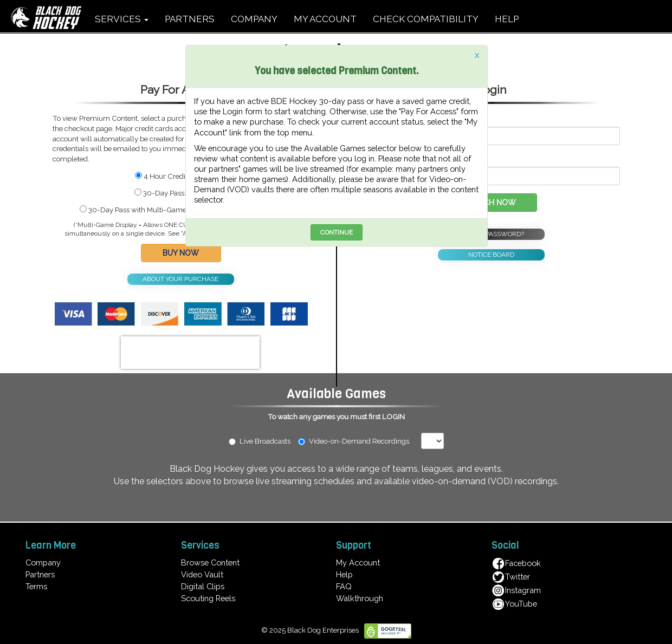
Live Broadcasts (260, 441)
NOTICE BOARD (491, 255)
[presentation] (190, 353)
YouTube (514, 604)
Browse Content (210, 562)
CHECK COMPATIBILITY (426, 19)
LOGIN (393, 417)
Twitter (511, 577)
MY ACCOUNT (325, 19)
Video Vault (202, 574)
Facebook (516, 563)
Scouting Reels (208, 598)
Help (344, 574)
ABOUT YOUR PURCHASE (180, 279)
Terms (36, 586)
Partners (40, 574)
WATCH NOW (491, 203)
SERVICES (122, 19)
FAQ (344, 586)
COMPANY (254, 19)
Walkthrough (360, 598)
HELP (507, 19)
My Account (358, 562)
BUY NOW (181, 253)
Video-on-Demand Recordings (358, 441)
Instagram (516, 590)
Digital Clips (203, 586)
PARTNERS (190, 19)
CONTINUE (337, 232)
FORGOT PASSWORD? (491, 234)
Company (43, 562)
